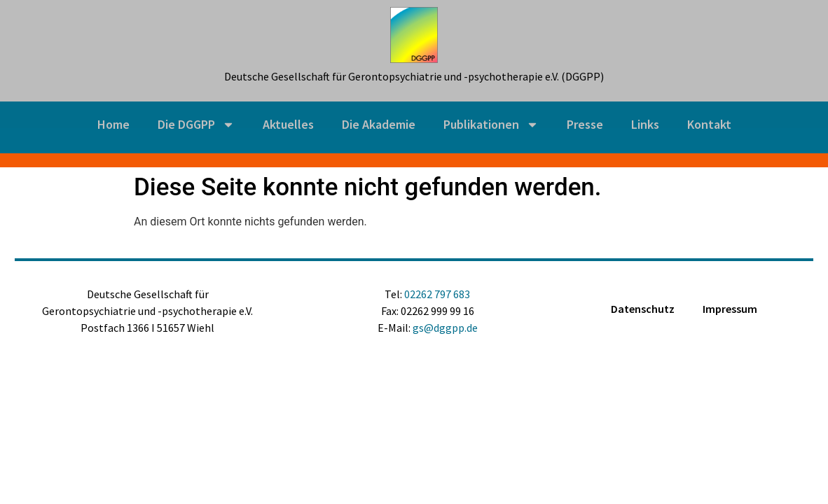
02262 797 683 (437, 294)
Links (645, 124)
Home (113, 124)
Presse (585, 124)
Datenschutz (643, 309)
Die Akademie (379, 124)
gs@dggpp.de (445, 328)
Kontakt (709, 124)
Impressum (730, 309)
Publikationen (491, 125)
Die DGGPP (196, 125)
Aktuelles (288, 124)
